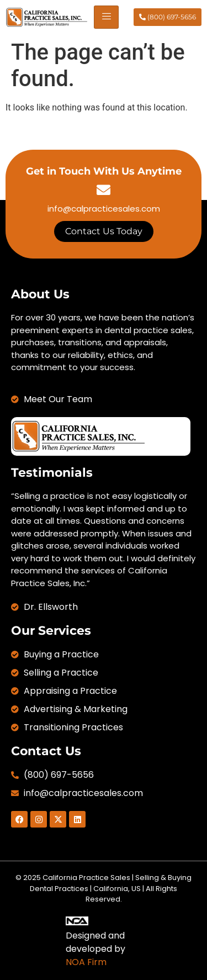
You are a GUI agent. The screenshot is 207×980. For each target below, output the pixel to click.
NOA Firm (86, 962)
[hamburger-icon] (106, 17)
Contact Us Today (104, 231)
